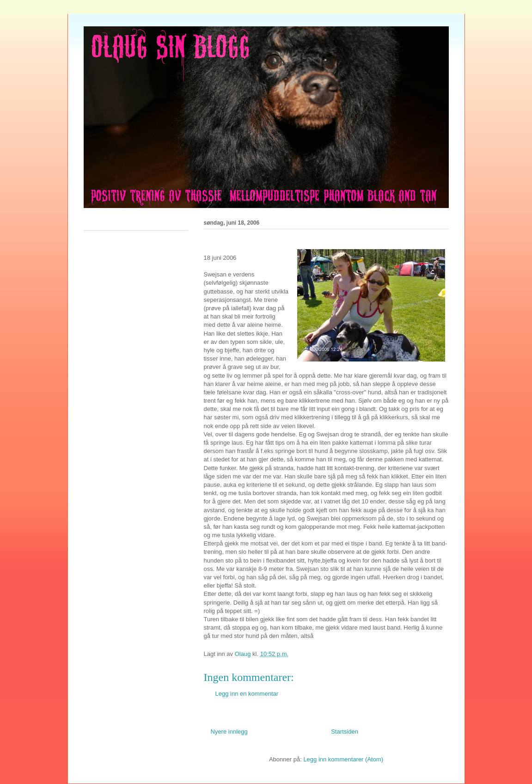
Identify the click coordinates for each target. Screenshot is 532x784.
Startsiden (345, 732)
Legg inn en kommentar (247, 694)
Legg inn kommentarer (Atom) (343, 759)
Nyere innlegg (229, 732)
